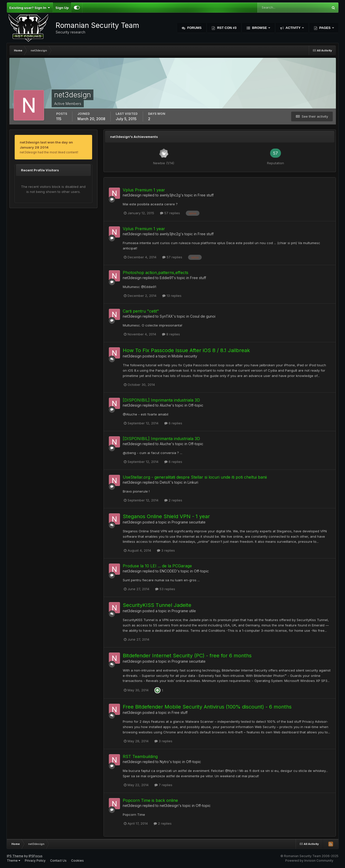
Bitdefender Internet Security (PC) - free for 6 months (187, 656)
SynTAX (166, 316)
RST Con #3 (226, 28)
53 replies (165, 589)
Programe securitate (189, 522)
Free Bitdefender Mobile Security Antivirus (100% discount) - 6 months (207, 707)
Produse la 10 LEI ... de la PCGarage (157, 566)
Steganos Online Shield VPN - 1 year (166, 516)
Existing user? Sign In (30, 8)
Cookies (77, 861)
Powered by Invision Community (309, 861)
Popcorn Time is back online (150, 800)
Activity (293, 28)
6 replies (173, 423)
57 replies (170, 213)
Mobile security (184, 356)
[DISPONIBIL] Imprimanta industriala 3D (161, 400)
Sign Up (62, 8)
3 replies (166, 550)
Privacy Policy (35, 861)
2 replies (173, 500)
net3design (132, 195)
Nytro (164, 762)
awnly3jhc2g (170, 195)
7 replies (163, 785)
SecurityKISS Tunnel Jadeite (157, 605)
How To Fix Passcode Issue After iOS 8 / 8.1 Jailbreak (186, 350)
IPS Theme (15, 856)
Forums (194, 28)
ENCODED (168, 571)
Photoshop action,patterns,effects (156, 273)
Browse (259, 28)
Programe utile (184, 611)
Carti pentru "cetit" (141, 311)
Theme (14, 861)
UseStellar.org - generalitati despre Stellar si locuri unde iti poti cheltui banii (195, 477)
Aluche (165, 405)
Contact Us (58, 861)
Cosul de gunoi (203, 316)
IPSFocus (36, 856)
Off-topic (196, 405)
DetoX (165, 482)
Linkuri (193, 482)
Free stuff (206, 195)
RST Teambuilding (140, 756)
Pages (325, 28)
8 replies (171, 334)
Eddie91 (166, 278)
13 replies (172, 296)
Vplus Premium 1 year (144, 190)
